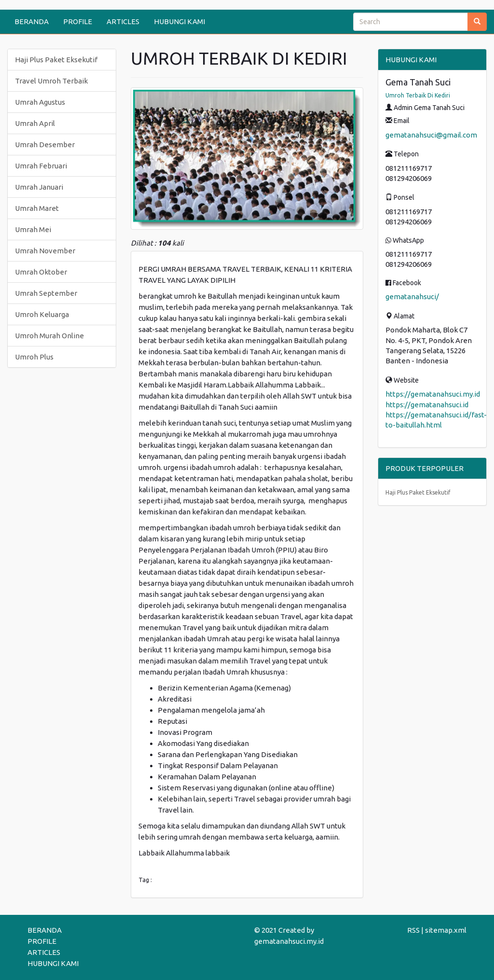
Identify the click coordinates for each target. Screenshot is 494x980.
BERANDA (32, 21)
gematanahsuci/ (412, 297)
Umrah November (45, 251)
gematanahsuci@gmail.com (431, 135)
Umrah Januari (39, 187)
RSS (413, 930)
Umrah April (35, 123)
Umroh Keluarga (42, 314)
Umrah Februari (41, 166)
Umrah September (46, 293)
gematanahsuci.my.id (289, 941)
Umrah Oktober (41, 272)
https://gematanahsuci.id (427, 405)
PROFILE (78, 21)
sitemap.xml (446, 930)
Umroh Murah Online (49, 336)
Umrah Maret (37, 208)
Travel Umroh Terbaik (51, 81)
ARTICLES (123, 21)
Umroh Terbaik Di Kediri (418, 95)
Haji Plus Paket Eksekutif (56, 60)
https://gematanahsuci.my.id (433, 394)
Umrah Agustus (40, 102)
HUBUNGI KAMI (179, 21)
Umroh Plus (34, 357)
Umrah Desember (45, 145)
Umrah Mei (33, 229)
